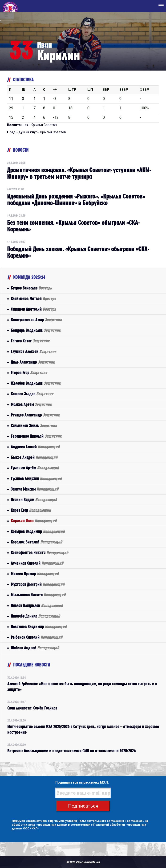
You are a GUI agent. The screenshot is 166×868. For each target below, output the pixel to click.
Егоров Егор (29, 373)
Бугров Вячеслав (31, 288)
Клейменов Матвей (33, 299)
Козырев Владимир (38, 531)
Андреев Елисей (35, 447)
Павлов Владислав (37, 605)
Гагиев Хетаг (30, 341)
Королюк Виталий (36, 542)
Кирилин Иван (34, 521)
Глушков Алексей (34, 351)
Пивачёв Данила (35, 616)
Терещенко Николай (36, 436)
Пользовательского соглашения (101, 821)
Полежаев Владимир (39, 627)
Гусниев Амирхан (36, 478)
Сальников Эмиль (34, 426)
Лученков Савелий (37, 563)
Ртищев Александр (35, 415)
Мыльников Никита (38, 595)
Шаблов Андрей (35, 648)
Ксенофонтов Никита (40, 553)
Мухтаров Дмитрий (38, 584)
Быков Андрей (34, 457)
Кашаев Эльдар (32, 394)
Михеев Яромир (35, 574)
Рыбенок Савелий (37, 637)
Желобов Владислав (36, 383)
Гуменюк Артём (35, 468)
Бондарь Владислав (36, 330)
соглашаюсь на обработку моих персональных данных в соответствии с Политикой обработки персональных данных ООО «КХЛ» (80, 825)
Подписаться (83, 806)
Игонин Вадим (34, 500)
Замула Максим (35, 489)
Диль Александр (33, 362)
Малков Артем (31, 404)
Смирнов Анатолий (33, 309)
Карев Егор (31, 510)
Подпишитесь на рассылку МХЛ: (82, 782)
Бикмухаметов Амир (36, 320)
